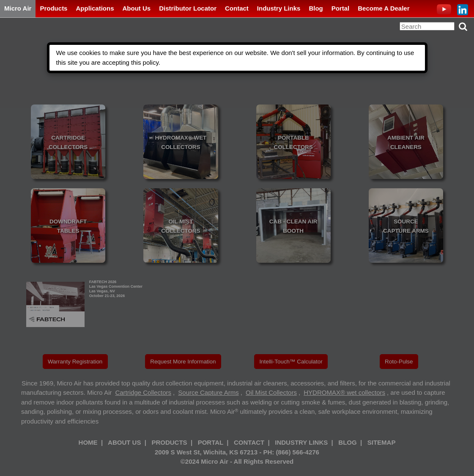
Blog (316, 8)
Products (53, 8)
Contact (237, 8)
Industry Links (279, 8)
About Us (136, 8)
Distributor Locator (188, 8)
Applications (95, 8)
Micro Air (18, 8)
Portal (341, 8)
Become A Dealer (384, 8)
